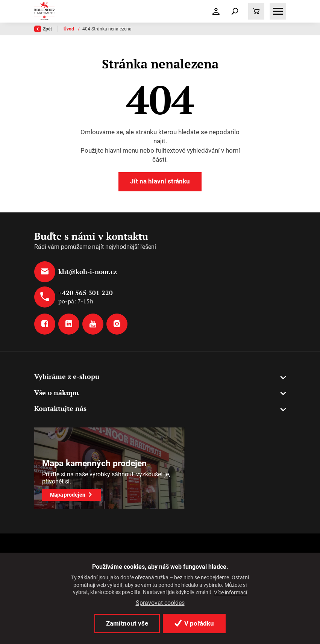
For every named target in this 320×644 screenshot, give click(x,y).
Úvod (69, 29)
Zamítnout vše (127, 623)
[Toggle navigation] (235, 11)
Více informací (231, 592)
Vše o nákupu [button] (56, 393)
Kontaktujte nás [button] (60, 408)
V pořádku (194, 623)
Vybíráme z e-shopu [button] (67, 377)
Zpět (43, 29)
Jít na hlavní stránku (160, 181)
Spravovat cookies (160, 603)
